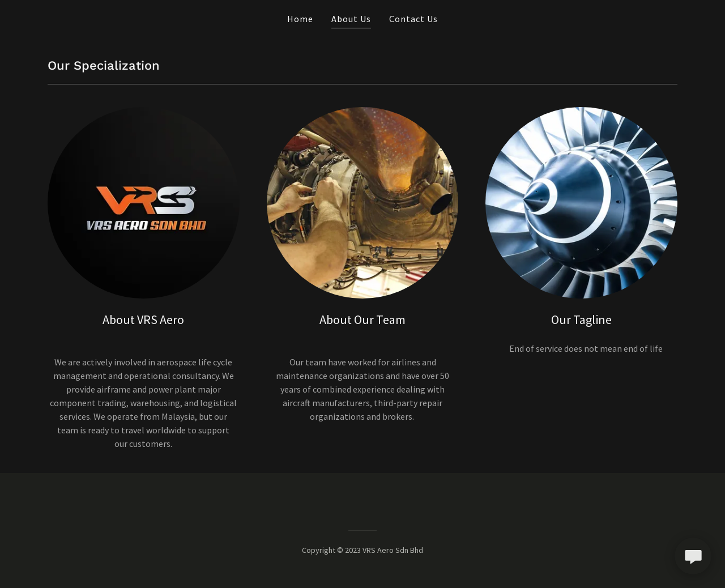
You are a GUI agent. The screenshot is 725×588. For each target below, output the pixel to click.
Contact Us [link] (413, 19)
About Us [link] (351, 19)
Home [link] (300, 19)
